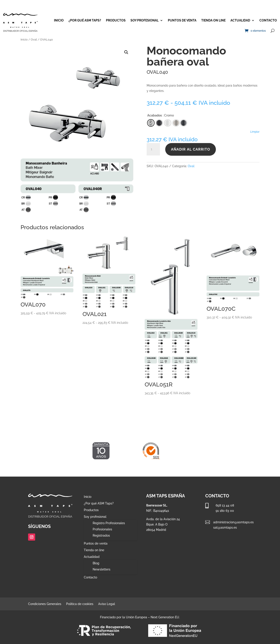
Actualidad (240, 20)
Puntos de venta (182, 20)
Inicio (59, 20)
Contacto (268, 20)
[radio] (184, 123)
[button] (126, 52)
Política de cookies (80, 604)
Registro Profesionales (109, 523)
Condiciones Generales (45, 604)
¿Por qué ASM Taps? (85, 20)
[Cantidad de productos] (153, 149)
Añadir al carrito (191, 149)
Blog (96, 563)
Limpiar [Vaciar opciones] (255, 132)
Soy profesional (145, 20)
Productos (116, 20)
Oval (34, 40)
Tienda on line (213, 20)
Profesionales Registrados (102, 532)
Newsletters (102, 569)
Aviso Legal (107, 604)
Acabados (155, 115)
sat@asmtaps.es (225, 528)
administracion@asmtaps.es (233, 522)
